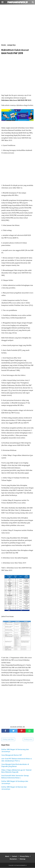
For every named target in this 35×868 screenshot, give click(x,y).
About (7, 856)
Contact (14, 856)
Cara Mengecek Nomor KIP (12, 755)
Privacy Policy (24, 856)
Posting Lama (28, 739)
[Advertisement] (17, 24)
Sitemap (22, 859)
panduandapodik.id (18, 2)
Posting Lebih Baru (8, 739)
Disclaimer (13, 859)
